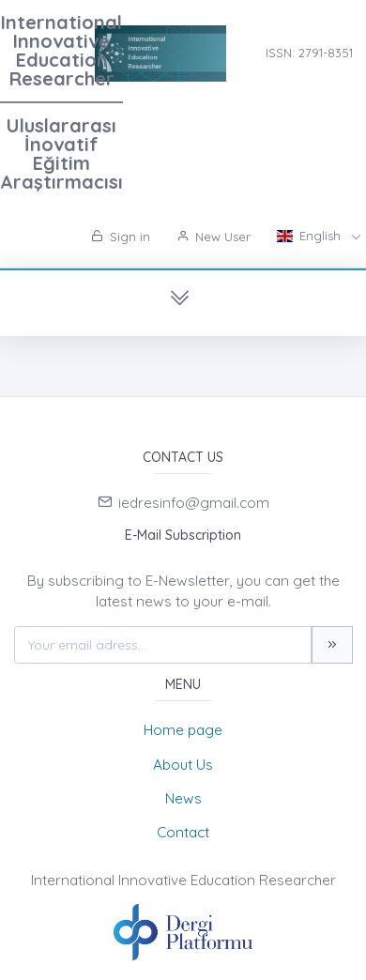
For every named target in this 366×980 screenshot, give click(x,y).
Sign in (121, 237)
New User (213, 237)
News (183, 798)
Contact (183, 832)
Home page (183, 730)
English (311, 236)
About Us (183, 765)
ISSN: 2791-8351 (309, 53)
